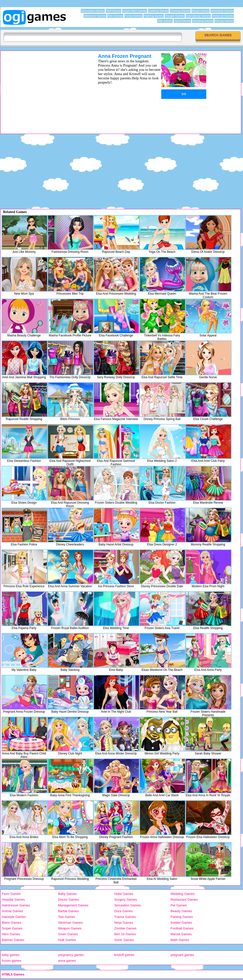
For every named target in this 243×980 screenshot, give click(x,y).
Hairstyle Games (14, 917)
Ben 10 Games (125, 934)
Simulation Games (127, 905)
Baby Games (67, 894)
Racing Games (224, 21)
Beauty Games (181, 911)
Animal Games (12, 911)
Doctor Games (68, 900)
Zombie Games (125, 928)
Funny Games (133, 16)
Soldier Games (181, 923)
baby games (11, 955)
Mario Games (11, 923)
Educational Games (198, 16)
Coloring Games (180, 11)
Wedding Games (183, 894)
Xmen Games (68, 934)
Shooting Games (203, 21)
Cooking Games (158, 11)
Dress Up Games (223, 16)
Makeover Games (95, 16)
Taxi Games (67, 917)
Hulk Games (67, 940)
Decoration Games (93, 11)
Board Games (200, 11)
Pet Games (179, 905)
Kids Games (115, 16)
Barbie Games (68, 911)
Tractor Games (125, 917)
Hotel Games (124, 894)
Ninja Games (124, 923)
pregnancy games (71, 955)
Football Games (182, 928)
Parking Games (182, 917)
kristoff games (124, 955)
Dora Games (123, 911)
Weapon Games (70, 928)
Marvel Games (181, 934)
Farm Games (11, 894)
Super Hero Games (135, 11)
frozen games (12, 961)
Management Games (73, 905)
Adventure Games (222, 11)
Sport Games (182, 21)
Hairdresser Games (16, 905)
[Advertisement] (43, 88)
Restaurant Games (184, 900)
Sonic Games (124, 940)
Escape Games (175, 16)
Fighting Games (154, 16)
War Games (165, 21)
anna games (67, 961)
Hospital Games (13, 900)
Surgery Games (126, 900)
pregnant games (182, 955)
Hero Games (11, 934)
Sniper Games (12, 928)
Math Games (180, 940)
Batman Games (13, 940)
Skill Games (114, 11)
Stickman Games (70, 923)
